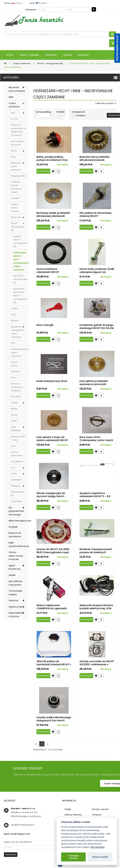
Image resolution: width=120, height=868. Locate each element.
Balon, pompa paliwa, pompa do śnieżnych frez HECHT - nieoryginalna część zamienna (52, 158)
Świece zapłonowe (17, 454)
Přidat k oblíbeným (53, 171)
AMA (11, 97)
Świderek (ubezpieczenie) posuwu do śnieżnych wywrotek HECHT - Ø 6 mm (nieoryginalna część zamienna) (96, 551)
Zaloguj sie (31, 10)
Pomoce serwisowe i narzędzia (17, 387)
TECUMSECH (17, 462)
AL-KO (14, 151)
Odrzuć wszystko (100, 857)
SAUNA (12, 575)
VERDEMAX (16, 480)
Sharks (14, 415)
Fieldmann (16, 217)
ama (13, 157)
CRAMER (15, 198)
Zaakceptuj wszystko (73, 857)
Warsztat (13, 601)
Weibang (16, 486)
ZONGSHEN (16, 501)
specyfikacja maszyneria (15, 583)
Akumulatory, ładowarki (17, 143)
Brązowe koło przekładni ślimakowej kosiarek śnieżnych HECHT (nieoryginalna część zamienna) (94, 158)
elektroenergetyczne (17, 521)
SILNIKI (14, 421)
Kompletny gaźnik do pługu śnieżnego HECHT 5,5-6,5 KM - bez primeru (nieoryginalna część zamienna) (97, 327)
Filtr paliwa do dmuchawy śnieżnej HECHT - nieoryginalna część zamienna (96, 215)
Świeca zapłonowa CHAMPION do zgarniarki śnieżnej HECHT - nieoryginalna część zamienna (52, 607)
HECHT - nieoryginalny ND (18, 227)
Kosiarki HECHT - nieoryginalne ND (20, 241)
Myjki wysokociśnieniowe (17, 544)
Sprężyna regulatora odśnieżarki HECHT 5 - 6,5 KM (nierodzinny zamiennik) (97, 495)
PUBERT (14, 403)
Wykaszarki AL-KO (18, 494)
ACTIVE (14, 119)
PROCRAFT (16, 397)
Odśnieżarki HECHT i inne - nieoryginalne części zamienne (21, 261)
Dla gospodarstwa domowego (16, 511)
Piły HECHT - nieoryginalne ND (20, 279)
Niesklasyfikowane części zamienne (20, 353)
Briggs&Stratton (19, 176)
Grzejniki (13, 527)
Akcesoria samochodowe (17, 89)
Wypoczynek (16, 607)
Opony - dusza (15, 364)
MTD (13, 343)
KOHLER (15, 321)
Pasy (13, 378)
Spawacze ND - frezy (18, 438)
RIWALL (14, 409)
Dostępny (81, 116)
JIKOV (14, 315)
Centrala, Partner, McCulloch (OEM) (16, 187)
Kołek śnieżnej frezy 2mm (52, 381)
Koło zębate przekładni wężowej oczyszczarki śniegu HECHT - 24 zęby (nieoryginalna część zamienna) (94, 383)
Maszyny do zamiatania (15, 535)
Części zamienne (14, 105)
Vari (13, 468)
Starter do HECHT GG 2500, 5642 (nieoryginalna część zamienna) (53, 551)
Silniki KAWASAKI (16, 429)
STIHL (13, 446)
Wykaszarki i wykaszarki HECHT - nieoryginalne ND (20, 296)
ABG (13, 113)
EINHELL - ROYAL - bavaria (15, 208)
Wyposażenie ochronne (16, 615)
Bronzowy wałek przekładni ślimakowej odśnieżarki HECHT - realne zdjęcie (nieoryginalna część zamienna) (53, 215)
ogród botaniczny (15, 567)
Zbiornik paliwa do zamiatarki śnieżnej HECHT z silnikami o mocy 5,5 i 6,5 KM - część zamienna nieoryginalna (54, 663)
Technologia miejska (15, 593)
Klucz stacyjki (45, 325)
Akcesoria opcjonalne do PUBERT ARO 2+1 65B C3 (18, 130)
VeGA (14, 474)
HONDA (15, 309)
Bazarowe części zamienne (16, 166)
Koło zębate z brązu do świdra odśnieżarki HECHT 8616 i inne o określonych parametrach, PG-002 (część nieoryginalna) (52, 439)
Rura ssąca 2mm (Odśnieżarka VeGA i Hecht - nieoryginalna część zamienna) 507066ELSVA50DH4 (96, 439)
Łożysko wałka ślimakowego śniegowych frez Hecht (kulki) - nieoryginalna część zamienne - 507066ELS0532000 (54, 719)
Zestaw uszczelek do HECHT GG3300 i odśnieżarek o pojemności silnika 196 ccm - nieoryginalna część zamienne (97, 663)
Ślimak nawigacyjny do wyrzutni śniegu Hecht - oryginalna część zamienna (53, 495)
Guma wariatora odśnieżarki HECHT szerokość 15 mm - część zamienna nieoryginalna (52, 271)
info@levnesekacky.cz (23, 825)
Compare (58, 171)
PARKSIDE (15, 372)
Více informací (97, 847)
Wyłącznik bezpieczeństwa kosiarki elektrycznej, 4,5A (96, 607)
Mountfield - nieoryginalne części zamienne (18, 332)
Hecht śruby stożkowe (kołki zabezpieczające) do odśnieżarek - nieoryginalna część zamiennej (97, 271)
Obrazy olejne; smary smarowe (16, 556)
